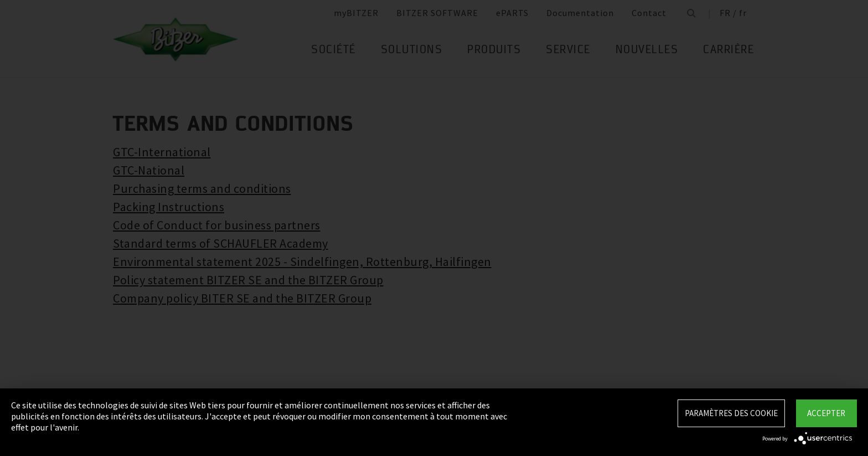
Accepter (826, 413)
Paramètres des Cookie (731, 413)
